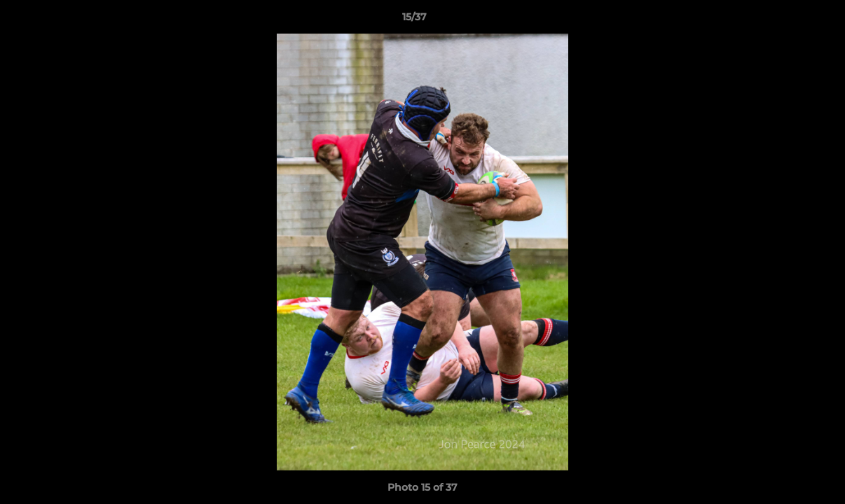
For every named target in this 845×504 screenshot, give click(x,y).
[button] (786, 20)
